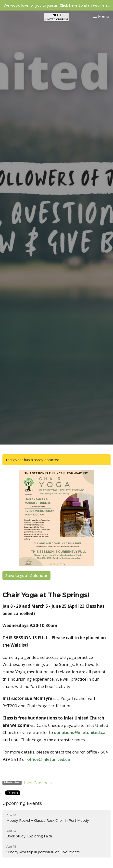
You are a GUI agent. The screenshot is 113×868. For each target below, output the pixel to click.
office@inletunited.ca (49, 759)
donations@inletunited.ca (80, 732)
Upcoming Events (22, 803)
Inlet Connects (38, 783)
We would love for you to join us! (57, 5)
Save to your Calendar (26, 576)
